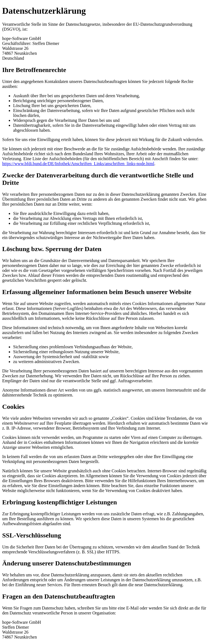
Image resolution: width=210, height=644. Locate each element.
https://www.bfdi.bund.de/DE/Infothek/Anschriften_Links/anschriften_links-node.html (78, 164)
